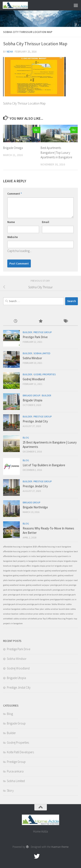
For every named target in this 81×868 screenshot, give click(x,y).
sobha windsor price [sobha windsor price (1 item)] (29, 614)
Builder (27, 332)
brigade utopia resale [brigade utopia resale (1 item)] (13, 571)
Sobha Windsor (32, 358)
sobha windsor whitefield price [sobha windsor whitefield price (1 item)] (28, 619)
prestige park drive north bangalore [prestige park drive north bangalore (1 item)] (33, 599)
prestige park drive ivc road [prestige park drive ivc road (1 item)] (21, 595)
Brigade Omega (13, 148)
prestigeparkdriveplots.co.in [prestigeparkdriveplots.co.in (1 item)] (63, 599)
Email (45, 222)
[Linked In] (52, 856)
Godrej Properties (45, 374)
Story (10, 791)
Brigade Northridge (35, 507)
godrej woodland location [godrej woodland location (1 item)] (24, 575)
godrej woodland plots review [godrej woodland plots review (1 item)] (30, 580)
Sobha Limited (42, 353)
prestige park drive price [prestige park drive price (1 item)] (14, 604)
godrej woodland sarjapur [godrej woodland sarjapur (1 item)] (38, 585)
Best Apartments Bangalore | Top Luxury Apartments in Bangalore (56, 152)
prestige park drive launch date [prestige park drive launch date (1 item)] (48, 595)
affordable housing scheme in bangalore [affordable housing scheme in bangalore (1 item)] (55, 551)
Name (11, 222)
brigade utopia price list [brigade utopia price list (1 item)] (43, 566)
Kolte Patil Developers (20, 752)
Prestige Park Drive (35, 337)
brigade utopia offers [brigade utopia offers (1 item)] (22, 566)
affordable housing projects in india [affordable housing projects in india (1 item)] (19, 551)
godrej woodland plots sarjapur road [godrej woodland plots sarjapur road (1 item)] (61, 580)
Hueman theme (60, 847)
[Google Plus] (44, 856)
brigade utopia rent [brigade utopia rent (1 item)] (64, 566)
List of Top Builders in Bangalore (44, 465)
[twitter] (37, 856)
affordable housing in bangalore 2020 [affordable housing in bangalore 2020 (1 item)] (20, 547)
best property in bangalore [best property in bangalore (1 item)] (25, 561)
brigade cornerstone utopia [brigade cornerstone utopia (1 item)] (51, 561)
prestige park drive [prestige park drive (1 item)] (59, 585)
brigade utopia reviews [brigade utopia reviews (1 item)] (34, 571)
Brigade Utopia (32, 400)
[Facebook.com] (29, 856)
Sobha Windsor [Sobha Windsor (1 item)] (58, 604)
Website (12, 237)
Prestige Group (43, 332)
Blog (26, 438)
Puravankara (15, 771)
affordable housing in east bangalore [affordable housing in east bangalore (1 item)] (54, 547)
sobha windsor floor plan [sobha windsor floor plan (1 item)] (32, 609)
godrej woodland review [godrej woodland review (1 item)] (14, 585)
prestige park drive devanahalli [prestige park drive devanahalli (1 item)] (37, 590)
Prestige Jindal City (35, 421)
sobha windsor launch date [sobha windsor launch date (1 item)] (57, 609)
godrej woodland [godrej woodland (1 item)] (53, 571)
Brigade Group (31, 395)
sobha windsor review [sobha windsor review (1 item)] (49, 614)
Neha (10, 52)
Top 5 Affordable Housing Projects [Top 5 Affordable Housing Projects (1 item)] (58, 619)
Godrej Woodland (34, 379)
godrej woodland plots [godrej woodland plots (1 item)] (47, 575)
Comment (15, 194)
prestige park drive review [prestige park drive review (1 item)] (39, 604)
